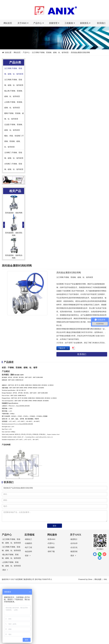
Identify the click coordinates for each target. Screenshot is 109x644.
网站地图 (98, 579)
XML (105, 579)
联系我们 (101, 23)
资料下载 (51, 551)
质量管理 (55, 23)
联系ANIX (52, 539)
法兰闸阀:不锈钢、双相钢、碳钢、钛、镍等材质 (14, 82)
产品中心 (39, 23)
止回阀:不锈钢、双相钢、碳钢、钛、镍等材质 (14, 105)
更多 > (5, 570)
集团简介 (74, 539)
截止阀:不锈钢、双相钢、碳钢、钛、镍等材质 (14, 94)
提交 (55, 526)
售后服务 (51, 547)
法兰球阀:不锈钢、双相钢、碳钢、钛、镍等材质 (50, 52)
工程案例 (70, 23)
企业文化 (74, 547)
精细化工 (29, 539)
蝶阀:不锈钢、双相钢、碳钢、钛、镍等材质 (14, 116)
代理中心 (51, 543)
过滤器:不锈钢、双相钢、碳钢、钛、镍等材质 (14, 127)
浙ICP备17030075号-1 (43, 579)
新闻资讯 (86, 23)
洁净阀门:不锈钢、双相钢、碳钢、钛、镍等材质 (14, 155)
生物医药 (29, 543)
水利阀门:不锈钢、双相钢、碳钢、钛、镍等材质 (14, 167)
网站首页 (8, 23)
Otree (90, 579)
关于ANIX (23, 23)
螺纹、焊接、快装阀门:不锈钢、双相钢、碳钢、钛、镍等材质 (14, 141)
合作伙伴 (74, 543)
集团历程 (74, 551)
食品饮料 (29, 551)
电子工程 (29, 547)
